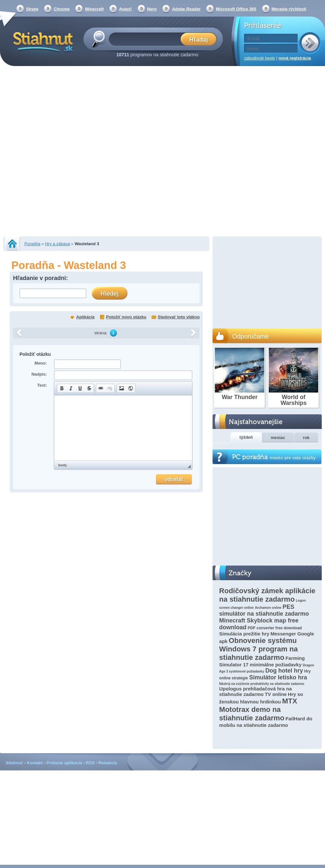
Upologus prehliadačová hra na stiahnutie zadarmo (255, 691)
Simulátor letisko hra (278, 677)
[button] (62, 388)
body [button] (62, 465)
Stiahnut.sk (42, 41)
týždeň (246, 437)
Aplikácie (85, 317)
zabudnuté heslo (260, 58)
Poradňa (32, 244)
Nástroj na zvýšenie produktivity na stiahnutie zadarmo (262, 684)
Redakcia (108, 763)
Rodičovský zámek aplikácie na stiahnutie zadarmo (267, 595)
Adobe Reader (186, 9)
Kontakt (35, 763)
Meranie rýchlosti (289, 9)
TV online (276, 694)
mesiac (278, 438)
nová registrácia (295, 58)
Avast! (125, 9)
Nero (152, 9)
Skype (32, 9)
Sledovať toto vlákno (179, 317)
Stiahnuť (15, 763)
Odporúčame (250, 336)
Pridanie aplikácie (64, 763)
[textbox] (147, 39)
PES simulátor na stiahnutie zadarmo (264, 610)
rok (306, 438)
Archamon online (268, 608)
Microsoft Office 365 (236, 9)
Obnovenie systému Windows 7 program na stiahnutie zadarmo (258, 649)
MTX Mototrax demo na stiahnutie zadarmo (258, 709)
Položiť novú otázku (126, 317)
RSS (90, 763)
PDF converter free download (275, 628)
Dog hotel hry (284, 671)
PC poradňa (274, 457)
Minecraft (94, 9)
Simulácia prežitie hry (244, 634)
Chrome (62, 9)
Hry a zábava (58, 244)
